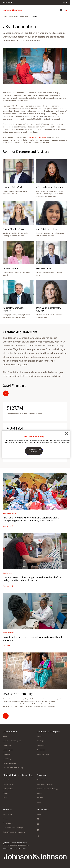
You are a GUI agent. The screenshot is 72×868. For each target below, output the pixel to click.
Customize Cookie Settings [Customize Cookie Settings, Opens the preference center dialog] (34, 451)
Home (5, 17)
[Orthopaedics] (8, 789)
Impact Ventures (8, 633)
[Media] (39, 802)
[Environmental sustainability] (13, 768)
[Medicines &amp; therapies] (45, 784)
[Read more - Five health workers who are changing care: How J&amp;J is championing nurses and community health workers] (8, 526)
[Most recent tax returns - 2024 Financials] (15, 393)
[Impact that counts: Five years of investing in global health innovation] (35, 611)
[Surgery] (6, 793)
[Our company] (41, 780)
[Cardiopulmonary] (43, 754)
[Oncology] (40, 741)
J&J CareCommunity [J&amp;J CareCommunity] (10, 513)
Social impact (25, 17)
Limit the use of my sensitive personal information (16, 845)
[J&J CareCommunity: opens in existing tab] (10, 716)
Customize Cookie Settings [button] (13, 828)
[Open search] (66, 10)
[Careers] (39, 793)
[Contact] (40, 814)
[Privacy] (6, 819)
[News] (5, 736)
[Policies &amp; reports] (9, 763)
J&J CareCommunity (18, 694)
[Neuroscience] (41, 750)
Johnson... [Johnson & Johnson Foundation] (35, 17)
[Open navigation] (61, 10)
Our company (13, 17)
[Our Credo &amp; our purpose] (12, 741)
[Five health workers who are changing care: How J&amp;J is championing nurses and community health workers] (35, 491)
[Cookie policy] (8, 823)
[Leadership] (7, 745)
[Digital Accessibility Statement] (14, 832)
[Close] (67, 434)
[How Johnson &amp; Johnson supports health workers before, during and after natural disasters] (35, 551)
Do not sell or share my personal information (14, 844)
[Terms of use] (8, 814)
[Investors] (40, 798)
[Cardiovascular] (8, 784)
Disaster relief (8, 573)
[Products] (40, 736)
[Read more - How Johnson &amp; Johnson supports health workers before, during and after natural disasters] (8, 586)
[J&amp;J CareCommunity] (35, 671)
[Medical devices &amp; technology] (47, 789)
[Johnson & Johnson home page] (13, 10)
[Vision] (5, 798)
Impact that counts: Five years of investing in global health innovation (33, 639)
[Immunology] (41, 745)
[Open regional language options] (65, 2)
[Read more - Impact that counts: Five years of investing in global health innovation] (8, 646)
